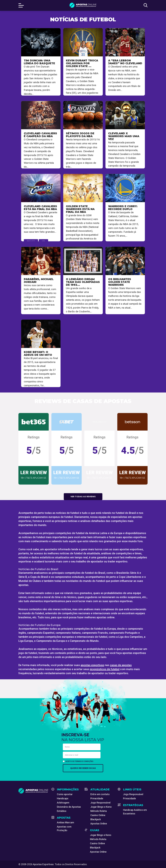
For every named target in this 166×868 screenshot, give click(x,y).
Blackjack (96, 819)
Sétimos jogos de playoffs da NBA (80, 135)
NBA (43, 241)
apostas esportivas (92, 665)
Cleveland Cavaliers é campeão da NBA (40, 135)
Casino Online (98, 815)
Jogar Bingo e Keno (101, 807)
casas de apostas (121, 665)
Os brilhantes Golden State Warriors (120, 282)
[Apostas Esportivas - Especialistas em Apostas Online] (33, 791)
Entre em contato (100, 794)
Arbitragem (63, 803)
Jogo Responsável (100, 803)
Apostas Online (99, 824)
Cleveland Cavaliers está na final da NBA (40, 208)
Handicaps (63, 798)
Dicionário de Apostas (69, 807)
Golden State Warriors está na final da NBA (80, 209)
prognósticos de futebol (105, 669)
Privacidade (97, 798)
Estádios (62, 811)
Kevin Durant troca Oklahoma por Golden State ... (82, 63)
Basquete (31, 241)
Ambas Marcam (65, 822)
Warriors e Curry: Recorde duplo (123, 208)
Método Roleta (99, 811)
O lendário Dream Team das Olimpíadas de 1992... (83, 282)
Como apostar (65, 794)
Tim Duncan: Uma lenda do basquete (39, 62)
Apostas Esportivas (43, 864)
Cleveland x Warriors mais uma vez (124, 136)
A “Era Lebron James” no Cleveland (125, 62)
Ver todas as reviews (83, 497)
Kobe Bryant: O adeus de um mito (38, 353)
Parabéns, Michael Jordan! (39, 281)
